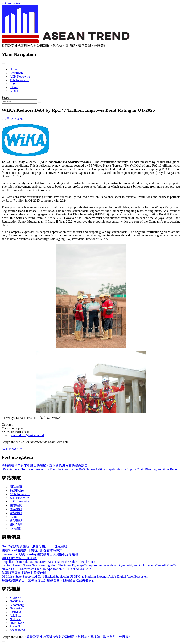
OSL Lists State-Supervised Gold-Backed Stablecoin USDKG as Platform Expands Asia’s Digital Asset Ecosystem (75, 576)
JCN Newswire (19, 80)
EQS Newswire (19, 501)
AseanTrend (17, 630)
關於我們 (16, 525)
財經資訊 (16, 513)
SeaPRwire (17, 73)
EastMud (15, 612)
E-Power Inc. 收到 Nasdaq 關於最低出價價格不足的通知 (40, 554)
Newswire (16, 608)
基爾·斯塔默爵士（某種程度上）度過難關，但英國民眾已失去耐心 (48, 580)
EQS (13, 84)
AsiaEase (16, 616)
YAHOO (15, 598)
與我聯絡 (16, 521)
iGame (14, 87)
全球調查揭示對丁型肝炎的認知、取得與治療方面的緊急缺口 (45, 466)
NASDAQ (16, 601)
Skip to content (11, 3)
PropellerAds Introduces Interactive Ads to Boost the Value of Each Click (48, 562)
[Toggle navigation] (3, 64)
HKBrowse (17, 623)
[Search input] (19, 101)
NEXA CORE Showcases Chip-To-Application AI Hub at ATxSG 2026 (47, 569)
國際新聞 (16, 505)
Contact (15, 91)
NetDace (15, 619)
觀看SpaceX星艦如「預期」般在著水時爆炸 (32, 550)
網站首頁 (16, 487)
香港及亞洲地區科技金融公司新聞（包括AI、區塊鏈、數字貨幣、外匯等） (79, 637)
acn (20, 119)
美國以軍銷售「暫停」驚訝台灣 (24, 573)
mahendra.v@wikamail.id (27, 435)
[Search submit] (39, 102)
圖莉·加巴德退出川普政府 (19, 558)
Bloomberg (17, 605)
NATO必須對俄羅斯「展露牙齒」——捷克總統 (34, 546)
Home (13, 69)
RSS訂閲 (16, 529)
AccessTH (16, 626)
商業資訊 (16, 509)
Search (6, 98)
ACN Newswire (20, 76)
